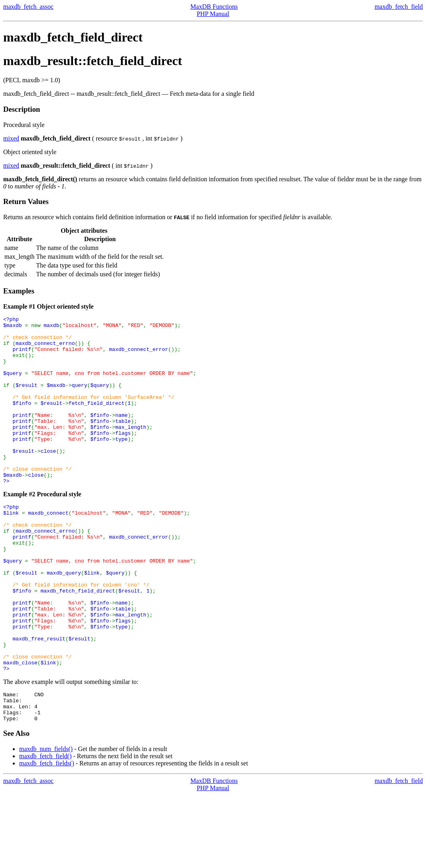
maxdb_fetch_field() (45, 829)
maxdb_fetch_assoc (28, 7)
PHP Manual (213, 14)
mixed (11, 138)
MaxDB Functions (214, 7)
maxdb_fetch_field (399, 7)
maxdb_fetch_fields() (47, 836)
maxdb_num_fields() (46, 822)
